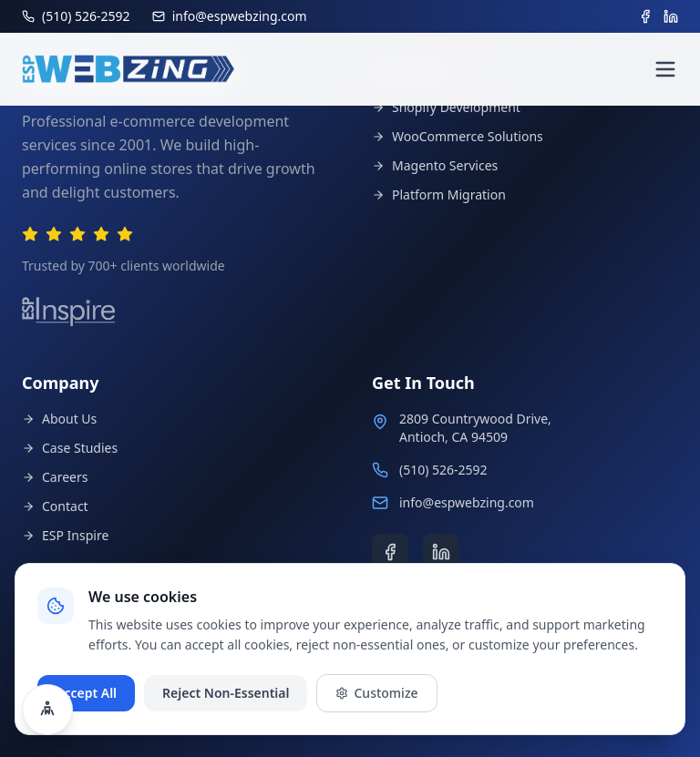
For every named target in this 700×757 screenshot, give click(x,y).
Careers (55, 477)
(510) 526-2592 (443, 470)
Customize (376, 693)
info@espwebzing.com (467, 502)
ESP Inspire (65, 535)
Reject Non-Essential (226, 693)
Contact (55, 506)
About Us (59, 419)
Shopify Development (446, 107)
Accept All (86, 693)
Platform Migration (439, 194)
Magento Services (435, 165)
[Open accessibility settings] (47, 710)
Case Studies (70, 448)
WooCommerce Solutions (458, 136)
